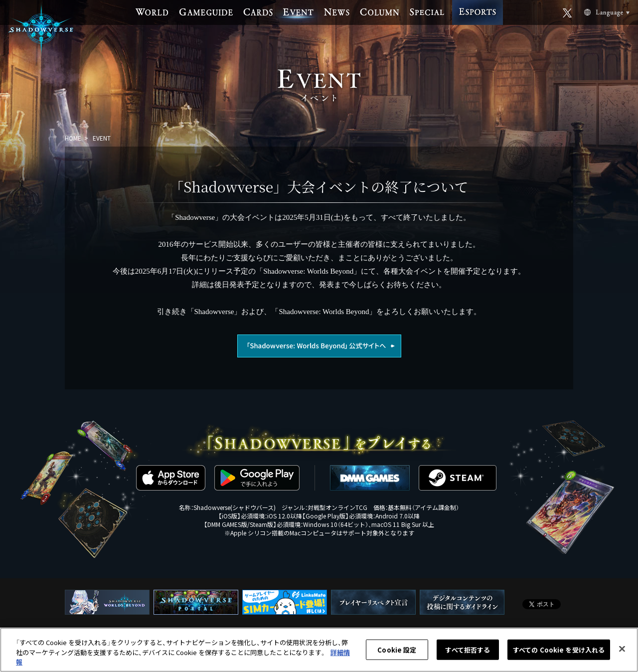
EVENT (102, 138)
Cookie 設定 (397, 650)
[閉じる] (622, 649)
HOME (73, 138)
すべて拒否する (468, 650)
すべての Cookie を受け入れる (559, 650)
